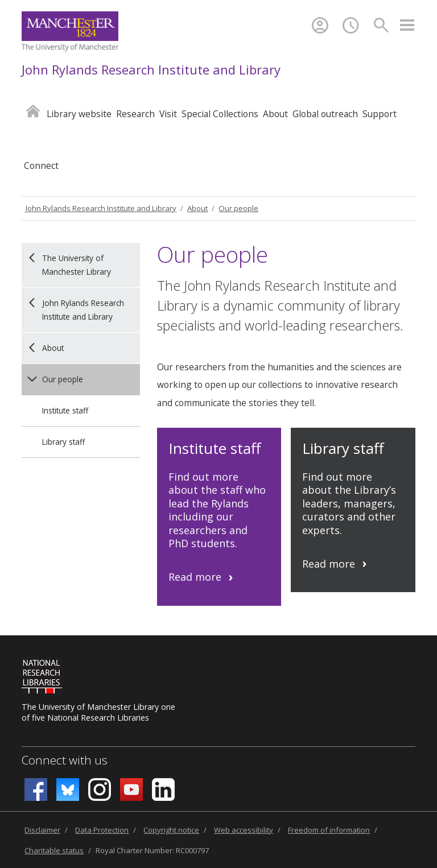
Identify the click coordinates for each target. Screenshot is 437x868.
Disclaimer (42, 830)
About (275, 114)
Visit (168, 114)
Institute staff (65, 410)
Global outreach (325, 114)
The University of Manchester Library (77, 265)
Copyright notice (171, 830)
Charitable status (54, 850)
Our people (238, 208)
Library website (79, 114)
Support (380, 114)
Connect (41, 166)
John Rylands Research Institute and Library (151, 69)
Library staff (63, 442)
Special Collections (220, 114)
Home (33, 111)
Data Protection (102, 830)
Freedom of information (329, 830)
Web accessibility (244, 830)
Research (135, 114)
